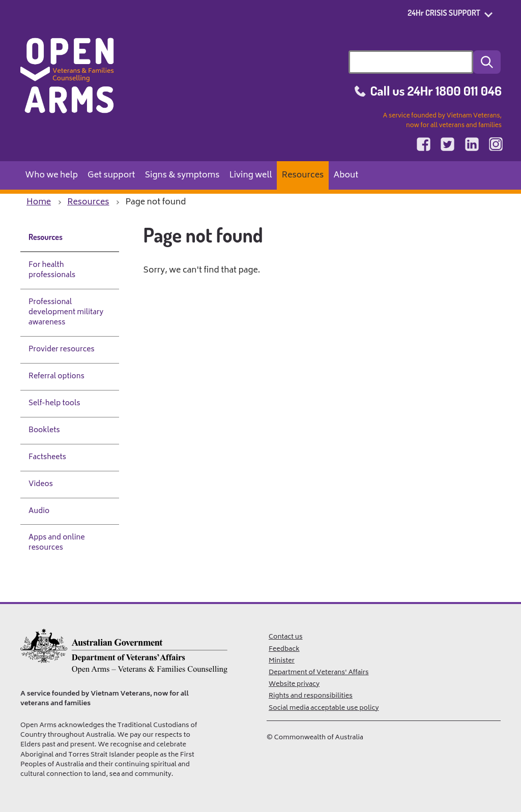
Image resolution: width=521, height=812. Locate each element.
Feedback (284, 649)
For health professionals (52, 270)
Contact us (286, 637)
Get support (111, 175)
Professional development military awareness (66, 312)
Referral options (56, 377)
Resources (303, 175)
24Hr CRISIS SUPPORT (444, 13)
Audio (39, 511)
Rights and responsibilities (311, 696)
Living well (251, 175)
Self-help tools (54, 403)
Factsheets (47, 457)
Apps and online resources (57, 543)
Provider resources (62, 350)
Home (39, 202)
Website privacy (294, 684)
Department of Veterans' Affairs (319, 673)
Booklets (44, 430)
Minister (282, 661)
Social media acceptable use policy (324, 708)
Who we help (52, 175)
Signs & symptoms (182, 175)
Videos (41, 484)
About (346, 175)
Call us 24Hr (436, 91)
